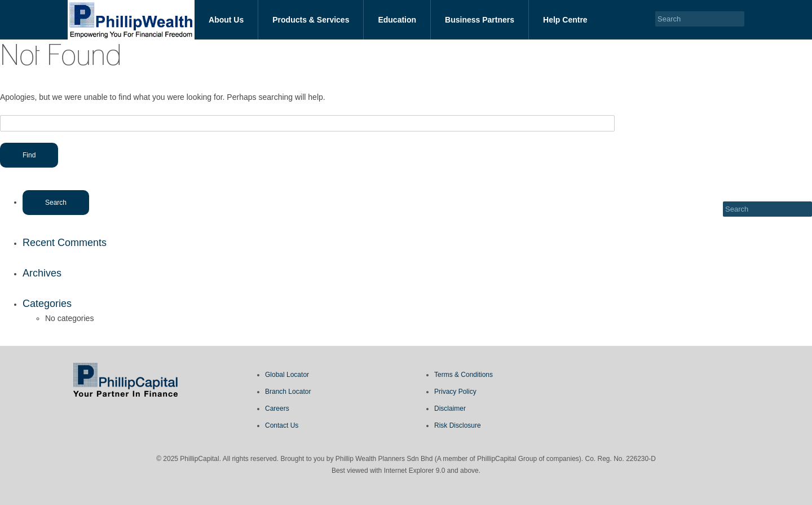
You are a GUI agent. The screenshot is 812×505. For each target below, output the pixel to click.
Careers (277, 409)
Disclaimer (450, 409)
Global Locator (287, 375)
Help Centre (565, 20)
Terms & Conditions (464, 375)
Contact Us (282, 425)
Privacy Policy (455, 392)
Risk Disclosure (458, 425)
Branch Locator (288, 392)
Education (397, 20)
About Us (226, 20)
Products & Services (311, 20)
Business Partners (480, 20)
